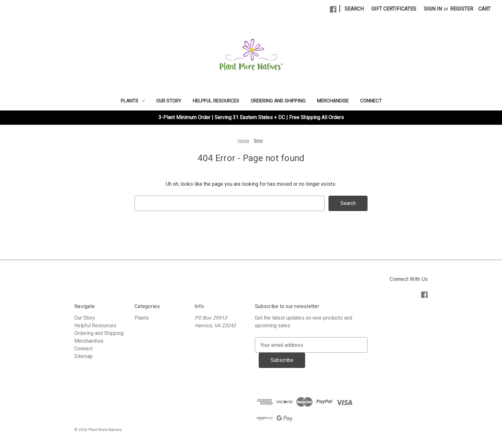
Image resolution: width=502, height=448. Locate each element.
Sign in (433, 9)
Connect (371, 101)
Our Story (169, 101)
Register (462, 9)
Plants (133, 101)
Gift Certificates (394, 9)
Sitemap (84, 356)
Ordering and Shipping (278, 101)
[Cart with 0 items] (484, 9)
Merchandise (333, 101)
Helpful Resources (216, 101)
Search (354, 9)
